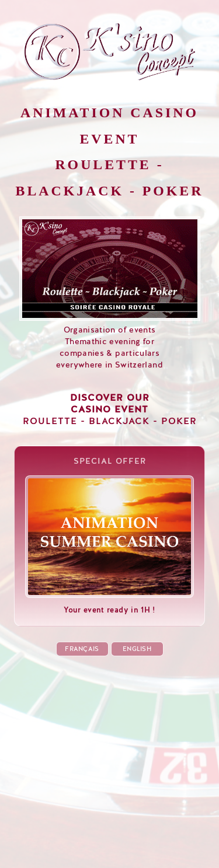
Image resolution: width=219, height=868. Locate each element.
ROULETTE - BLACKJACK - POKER (110, 409)
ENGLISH (137, 649)
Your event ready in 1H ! (109, 605)
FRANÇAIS (82, 649)
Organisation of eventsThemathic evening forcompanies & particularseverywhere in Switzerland (110, 342)
